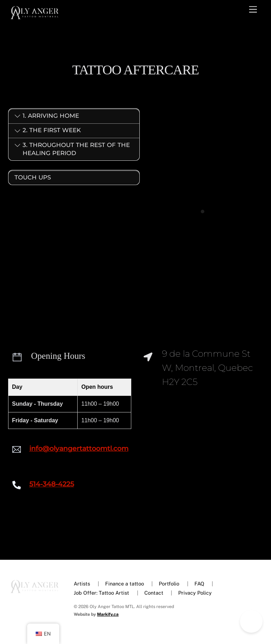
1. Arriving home (47, 119)
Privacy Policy (195, 593)
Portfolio (169, 584)
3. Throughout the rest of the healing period (72, 151)
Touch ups (33, 177)
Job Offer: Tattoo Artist (101, 593)
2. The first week (48, 133)
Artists (82, 584)
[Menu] (253, 10)
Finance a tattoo (125, 584)
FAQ (199, 584)
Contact (154, 593)
